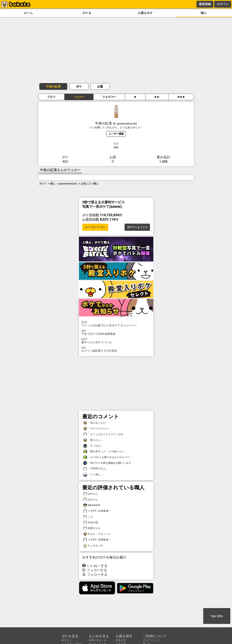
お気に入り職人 (90, 184)
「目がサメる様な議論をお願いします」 (108, 463)
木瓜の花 (91, 523)
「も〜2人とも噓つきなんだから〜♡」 (108, 457)
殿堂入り (67, 640)
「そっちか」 (93, 446)
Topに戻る (217, 616)
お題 (100, 86)
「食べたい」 (93, 440)
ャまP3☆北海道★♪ (96, 511)
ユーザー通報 (116, 134)
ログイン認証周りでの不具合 (116, 349)
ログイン (223, 4)
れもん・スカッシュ (97, 534)
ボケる (87, 13)
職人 (204, 13)
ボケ (79, 86)
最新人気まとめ (97, 640)
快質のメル (92, 528)
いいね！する (95, 566)
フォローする (95, 570)
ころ (88, 517)
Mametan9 (92, 505)
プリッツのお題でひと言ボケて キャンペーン (116, 324)
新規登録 (205, 4)
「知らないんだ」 (96, 423)
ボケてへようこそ (137, 227)
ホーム (28, 13)
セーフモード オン (95, 227)
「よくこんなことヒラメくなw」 (104, 434)
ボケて (43, 184)
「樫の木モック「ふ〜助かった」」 (106, 452)
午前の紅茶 (53, 86)
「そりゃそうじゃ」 (97, 429)
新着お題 (121, 640)
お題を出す (145, 13)
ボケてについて (152, 640)
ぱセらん (91, 494)
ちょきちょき (93, 546)
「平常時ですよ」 (96, 469)
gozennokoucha (68, 184)
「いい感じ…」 (94, 475)
